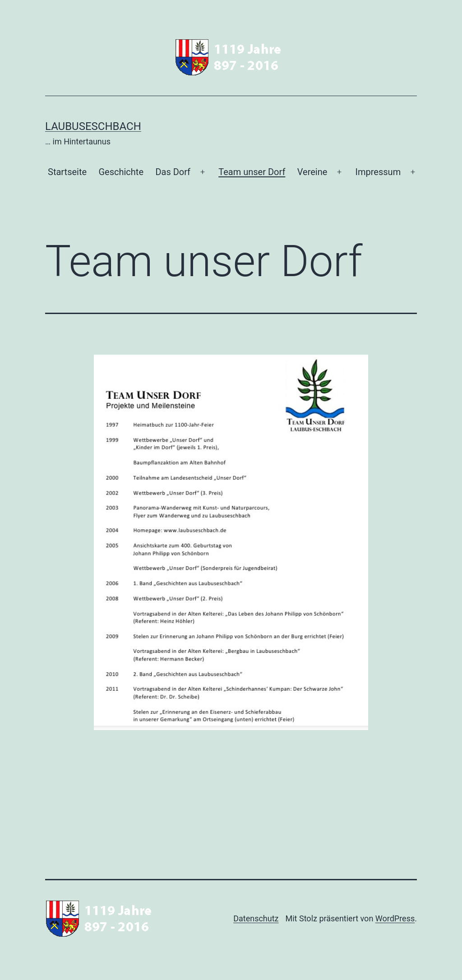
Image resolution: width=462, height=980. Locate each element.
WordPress (395, 918)
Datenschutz (256, 918)
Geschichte (121, 172)
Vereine (312, 172)
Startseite (67, 172)
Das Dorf (173, 172)
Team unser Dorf (252, 172)
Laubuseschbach (93, 126)
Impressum (378, 172)
